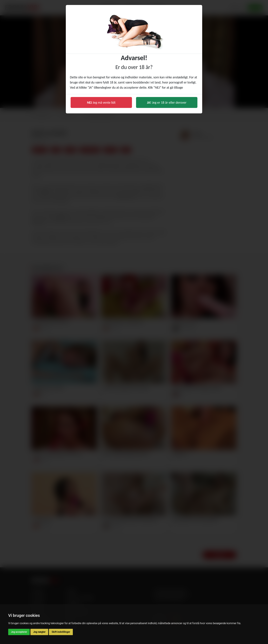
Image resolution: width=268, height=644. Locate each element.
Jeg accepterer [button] (19, 632)
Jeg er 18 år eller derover (167, 102)
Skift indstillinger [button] (61, 632)
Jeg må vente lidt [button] (101, 102)
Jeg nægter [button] (39, 632)
